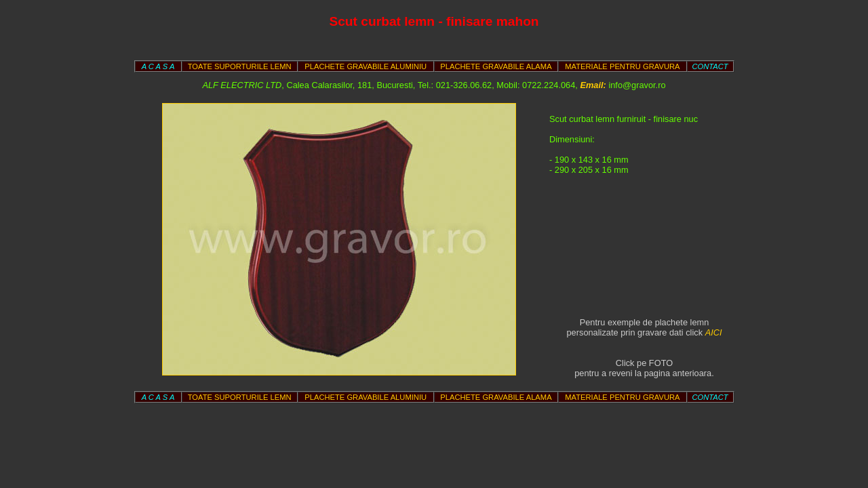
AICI (714, 332)
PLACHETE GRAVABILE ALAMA (496, 66)
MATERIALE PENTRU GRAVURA (622, 66)
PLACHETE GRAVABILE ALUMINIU (366, 66)
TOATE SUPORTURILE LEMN (240, 66)
